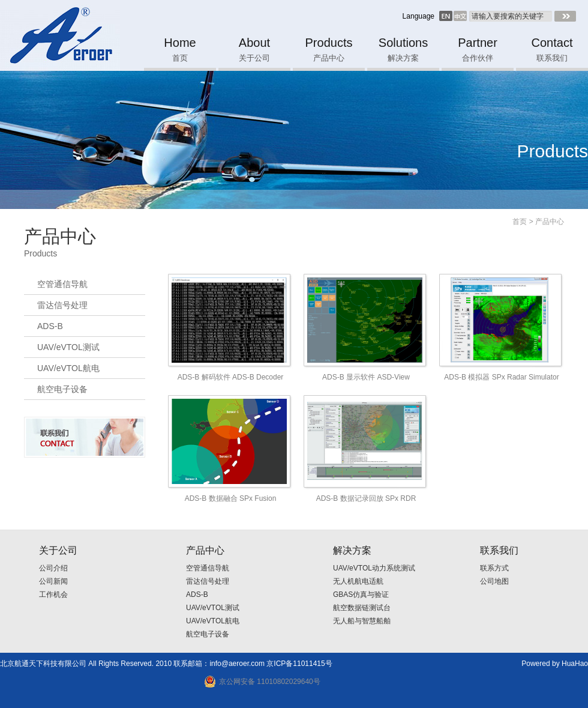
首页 (520, 222)
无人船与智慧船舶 (362, 621)
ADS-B (50, 326)
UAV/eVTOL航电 (68, 368)
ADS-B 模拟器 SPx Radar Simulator (501, 377)
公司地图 (494, 581)
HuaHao (575, 664)
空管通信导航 (62, 284)
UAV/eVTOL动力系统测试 (374, 568)
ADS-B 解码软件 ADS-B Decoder (231, 377)
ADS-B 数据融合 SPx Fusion (231, 498)
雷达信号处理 (62, 305)
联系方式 (494, 568)
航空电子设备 (62, 389)
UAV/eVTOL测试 (68, 347)
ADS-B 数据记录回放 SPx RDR (366, 498)
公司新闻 (53, 581)
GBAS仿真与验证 (361, 595)
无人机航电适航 (358, 581)
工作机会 (53, 595)
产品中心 (550, 222)
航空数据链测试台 (362, 608)
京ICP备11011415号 (299, 664)
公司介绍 (53, 568)
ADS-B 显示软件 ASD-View (366, 377)
